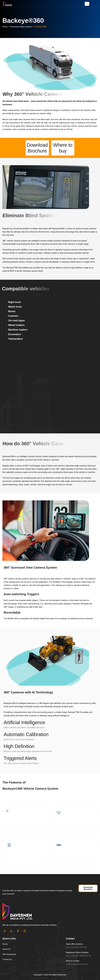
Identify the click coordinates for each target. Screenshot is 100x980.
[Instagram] (25, 931)
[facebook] (18, 931)
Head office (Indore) (74, 944)
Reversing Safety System (21, 27)
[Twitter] (11, 931)
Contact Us (7, 959)
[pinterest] (5, 931)
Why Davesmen (9, 954)
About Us (6, 949)
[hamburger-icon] (87, 4)
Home (5, 27)
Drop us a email (72, 961)
